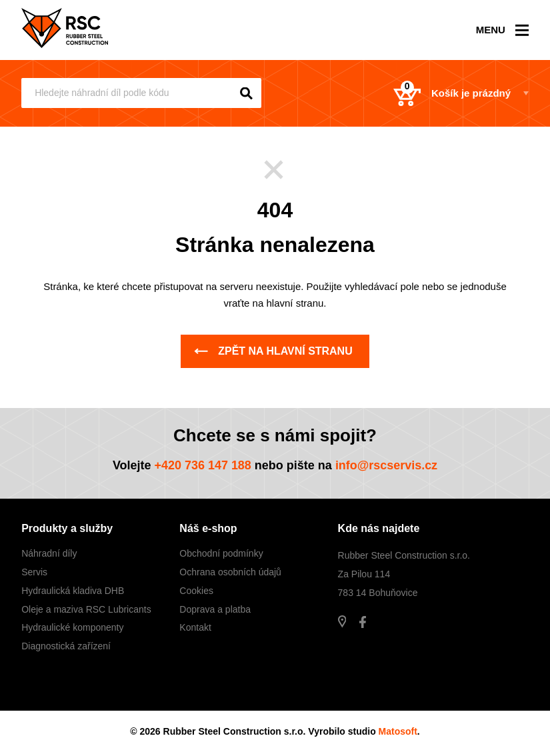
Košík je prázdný (452, 93)
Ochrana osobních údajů (230, 572)
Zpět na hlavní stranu (273, 351)
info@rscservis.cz (387, 465)
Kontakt (195, 627)
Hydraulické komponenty (72, 627)
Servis (34, 572)
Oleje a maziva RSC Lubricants (86, 609)
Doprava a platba (215, 609)
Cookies (196, 591)
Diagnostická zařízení (66, 646)
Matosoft (398, 731)
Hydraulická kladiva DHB (73, 591)
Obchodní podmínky (221, 553)
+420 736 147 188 (203, 465)
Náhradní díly (49, 553)
